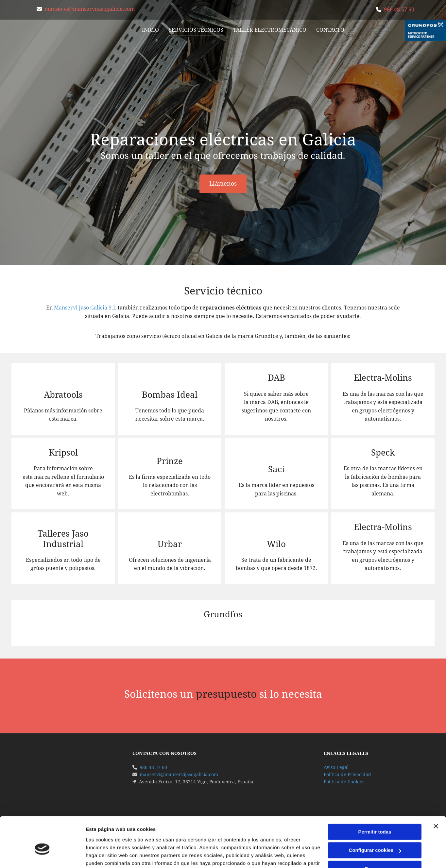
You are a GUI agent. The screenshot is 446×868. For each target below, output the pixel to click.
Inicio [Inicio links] (151, 30)
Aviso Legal (336, 767)
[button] (223, 184)
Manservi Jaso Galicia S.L (85, 308)
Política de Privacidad (347, 775)
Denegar (375, 835)
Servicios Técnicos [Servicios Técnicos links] (196, 30)
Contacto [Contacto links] (331, 30)
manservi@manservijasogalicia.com (90, 9)
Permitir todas (375, 798)
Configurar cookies (375, 816)
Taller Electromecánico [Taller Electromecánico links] (270, 30)
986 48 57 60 (399, 10)
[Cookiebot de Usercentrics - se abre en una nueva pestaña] (42, 855)
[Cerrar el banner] (436, 792)
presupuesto (226, 694)
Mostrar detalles (105, 855)
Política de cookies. (208, 837)
